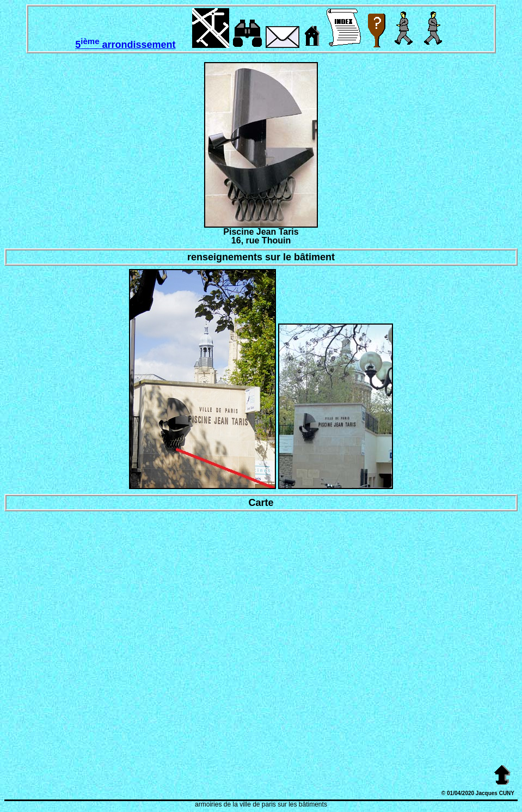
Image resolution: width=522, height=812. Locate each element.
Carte (261, 503)
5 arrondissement (125, 45)
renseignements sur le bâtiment (261, 257)
